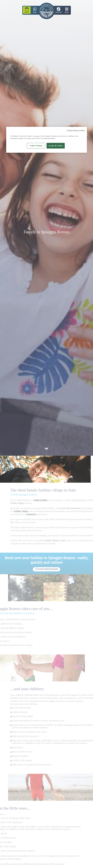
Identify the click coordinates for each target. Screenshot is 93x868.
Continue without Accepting (76, 130)
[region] (47, 140)
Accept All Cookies (56, 146)
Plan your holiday (46, 569)
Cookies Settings (36, 146)
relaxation (35, 514)
